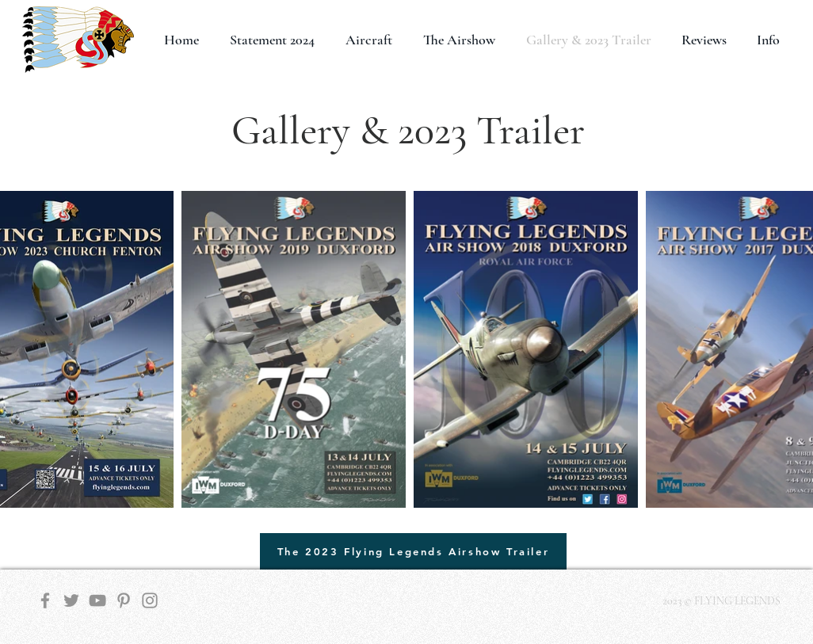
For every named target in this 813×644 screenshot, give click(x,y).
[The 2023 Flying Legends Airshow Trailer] (413, 551)
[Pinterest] (124, 600)
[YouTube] (97, 600)
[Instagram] (150, 600)
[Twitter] (71, 600)
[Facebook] (45, 600)
